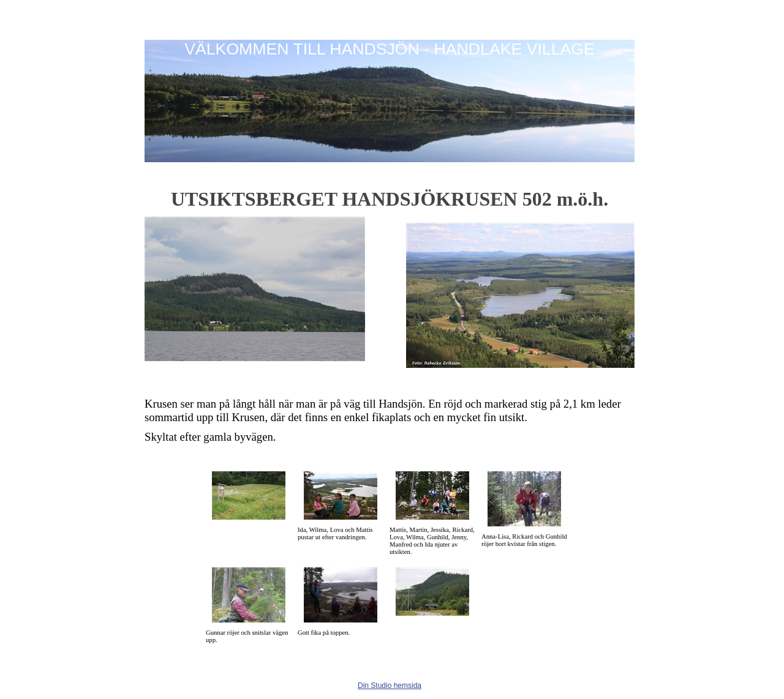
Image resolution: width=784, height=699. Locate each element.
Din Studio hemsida (390, 686)
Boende (289, 171)
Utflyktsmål (240, 171)
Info (326, 171)
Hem (161, 171)
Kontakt (364, 171)
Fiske (195, 171)
